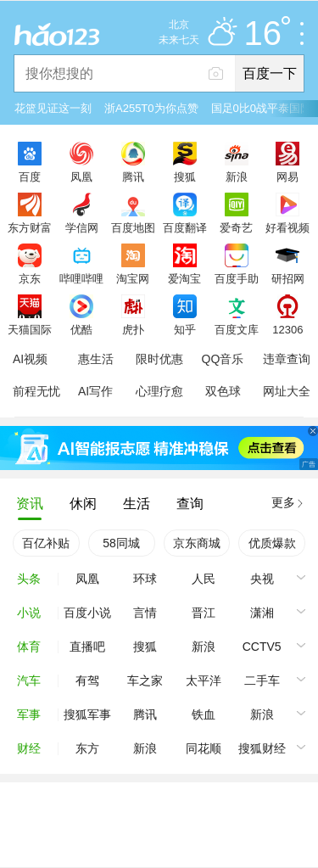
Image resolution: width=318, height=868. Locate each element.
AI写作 (95, 391)
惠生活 (96, 359)
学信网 (82, 227)
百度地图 (133, 227)
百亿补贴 (46, 543)
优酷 (81, 329)
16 (268, 34)
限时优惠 (159, 359)
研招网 (288, 278)
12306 (287, 329)
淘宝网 (133, 278)
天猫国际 (30, 329)
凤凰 (81, 176)
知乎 (185, 329)
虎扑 (133, 329)
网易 (287, 176)
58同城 (121, 543)
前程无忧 (36, 391)
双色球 (223, 391)
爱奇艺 (236, 227)
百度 (30, 176)
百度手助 (237, 278)
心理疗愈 (159, 391)
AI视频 (30, 359)
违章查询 (287, 359)
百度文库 (237, 329)
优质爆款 (272, 543)
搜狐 (185, 176)
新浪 (237, 176)
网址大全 (287, 391)
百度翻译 (185, 227)
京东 (30, 278)
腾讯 (133, 176)
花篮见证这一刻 (53, 108)
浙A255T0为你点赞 (151, 108)
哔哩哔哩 (81, 278)
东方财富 (30, 227)
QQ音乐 (223, 359)
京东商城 (197, 543)
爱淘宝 (184, 278)
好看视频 (287, 227)
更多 (283, 502)
